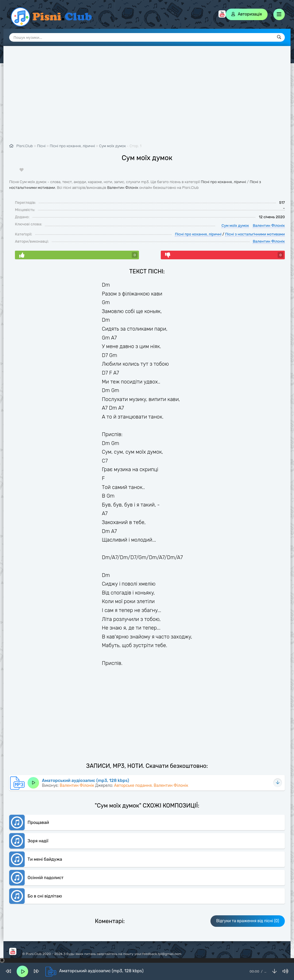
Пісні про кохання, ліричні (223, 182)
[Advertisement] (147, 98)
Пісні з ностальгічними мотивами (255, 234)
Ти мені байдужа (45, 859)
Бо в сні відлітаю (45, 896)
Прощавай (38, 822)
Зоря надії (38, 841)
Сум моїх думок (112, 146)
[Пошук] (279, 37)
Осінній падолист (46, 878)
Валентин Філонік (123, 188)
